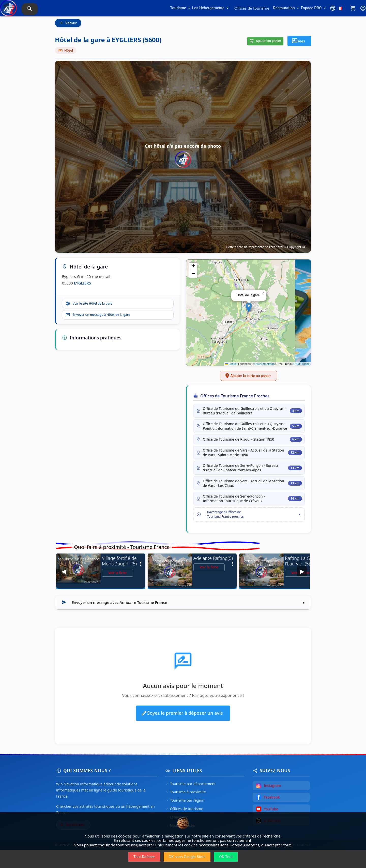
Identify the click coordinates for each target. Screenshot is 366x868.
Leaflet (231, 364)
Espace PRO (314, 8)
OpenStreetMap (264, 364)
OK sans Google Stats (187, 857)
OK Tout (226, 857)
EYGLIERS (82, 283)
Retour (68, 23)
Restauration (287, 8)
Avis (298, 41)
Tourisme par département (190, 802)
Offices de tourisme (252, 8)
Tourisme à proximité (186, 810)
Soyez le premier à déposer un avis (182, 731)
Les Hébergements (211, 8)
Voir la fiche (118, 591)
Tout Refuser (144, 857)
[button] (249, 308)
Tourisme (181, 8)
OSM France (301, 364)
